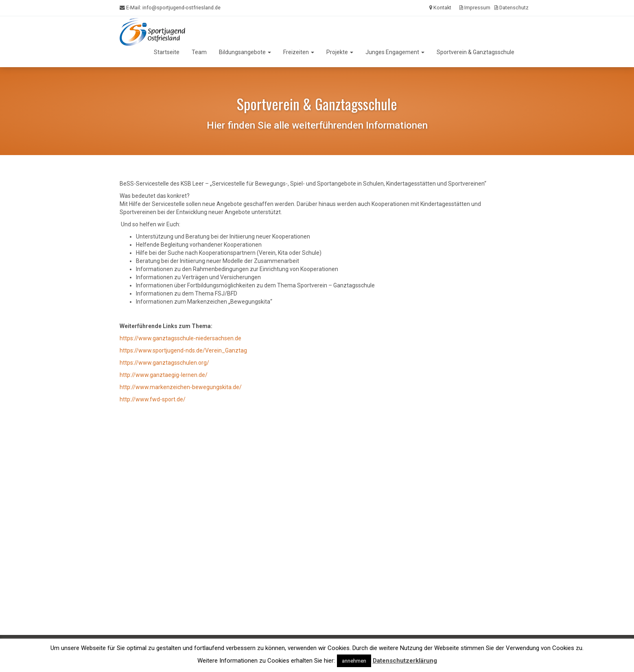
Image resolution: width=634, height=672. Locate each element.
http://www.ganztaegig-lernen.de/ (164, 375)
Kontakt (440, 8)
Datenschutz (512, 8)
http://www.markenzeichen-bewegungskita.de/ (181, 387)
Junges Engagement (395, 52)
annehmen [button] (354, 661)
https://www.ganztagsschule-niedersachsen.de (180, 338)
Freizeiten (299, 52)
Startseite (167, 52)
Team (199, 52)
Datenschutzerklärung (405, 661)
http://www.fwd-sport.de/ (153, 399)
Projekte (340, 52)
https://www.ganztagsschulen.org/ (164, 363)
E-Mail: (170, 8)
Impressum (475, 8)
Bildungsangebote (245, 52)
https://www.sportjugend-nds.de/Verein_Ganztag (183, 350)
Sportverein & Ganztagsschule (475, 52)
